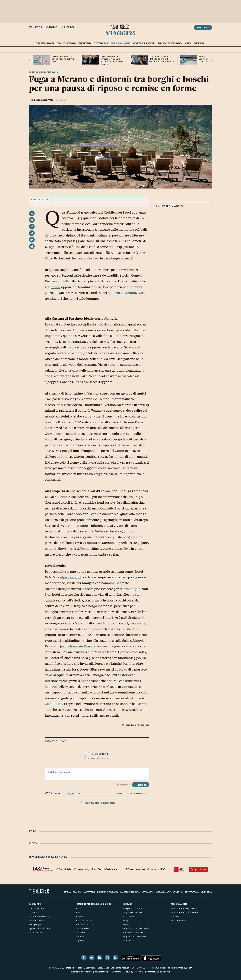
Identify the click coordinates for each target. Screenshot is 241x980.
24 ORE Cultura (37, 921)
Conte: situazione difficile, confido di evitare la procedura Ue (162, 59)
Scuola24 (81, 933)
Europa (36, 200)
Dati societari (74, 968)
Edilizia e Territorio (85, 924)
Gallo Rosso (54, 704)
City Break (101, 43)
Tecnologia (192, 892)
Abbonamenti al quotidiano (184, 909)
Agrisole (80, 940)
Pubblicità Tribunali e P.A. (136, 928)
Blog (126, 921)
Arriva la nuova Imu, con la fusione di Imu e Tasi (64, 59)
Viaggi (121, 33)
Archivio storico (178, 921)
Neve (188, 43)
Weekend (85, 43)
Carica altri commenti (98, 803)
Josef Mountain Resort (77, 646)
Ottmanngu (130, 589)
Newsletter (129, 917)
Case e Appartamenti (134, 933)
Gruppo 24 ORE (37, 909)
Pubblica (141, 785)
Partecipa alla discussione (97, 758)
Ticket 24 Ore (36, 933)
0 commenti (97, 754)
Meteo (126, 924)
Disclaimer (123, 785)
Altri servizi (129, 940)
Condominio (82, 928)
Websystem (185, 968)
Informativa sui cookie (157, 972)
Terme (56, 287)
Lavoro (79, 917)
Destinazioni (45, 43)
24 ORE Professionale (40, 917)
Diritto (79, 912)
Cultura (178, 892)
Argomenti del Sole (133, 912)
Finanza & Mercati (108, 892)
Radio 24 (33, 912)
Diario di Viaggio (170, 43)
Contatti (116, 972)
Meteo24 (200, 43)
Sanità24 (81, 937)
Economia (89, 892)
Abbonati (203, 28)
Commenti (148, 892)
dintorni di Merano (122, 293)
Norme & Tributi (130, 892)
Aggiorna (74, 793)
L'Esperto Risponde (133, 909)
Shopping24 (35, 924)
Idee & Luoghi (120, 43)
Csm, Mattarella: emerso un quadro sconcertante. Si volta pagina (112, 60)
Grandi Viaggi (66, 43)
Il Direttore (102, 972)
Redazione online (81, 972)
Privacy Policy (133, 972)
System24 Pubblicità (39, 928)
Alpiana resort (70, 577)
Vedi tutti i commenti (133, 794)
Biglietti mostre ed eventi (136, 937)
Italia (48, 200)
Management (163, 892)
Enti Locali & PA (84, 921)
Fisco (79, 909)
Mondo (77, 892)
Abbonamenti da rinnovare (184, 912)
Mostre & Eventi (144, 43)
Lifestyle (206, 892)
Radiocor (175, 917)
